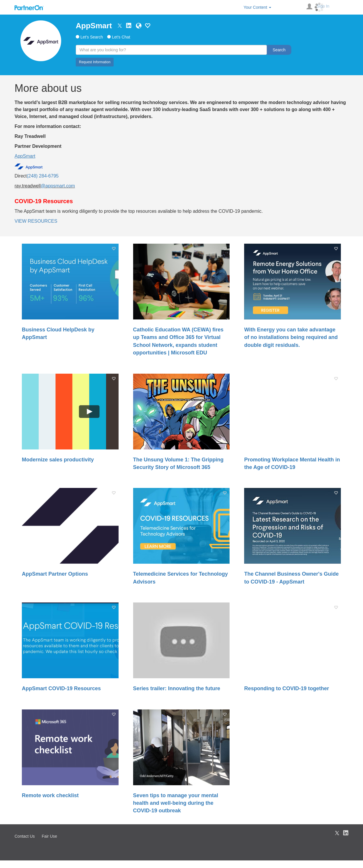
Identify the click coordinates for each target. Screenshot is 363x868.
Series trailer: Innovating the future (177, 688)
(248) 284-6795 (43, 176)
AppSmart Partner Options (55, 574)
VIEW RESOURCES (36, 221)
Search (279, 50)
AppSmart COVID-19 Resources (61, 688)
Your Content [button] (257, 7)
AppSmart (94, 26)
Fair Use (49, 836)
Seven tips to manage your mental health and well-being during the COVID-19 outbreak (176, 803)
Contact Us (25, 836)
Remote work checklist (50, 795)
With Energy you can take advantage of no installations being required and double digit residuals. (291, 337)
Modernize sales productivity (58, 460)
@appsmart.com (58, 186)
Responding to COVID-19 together (287, 688)
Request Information (95, 62)
